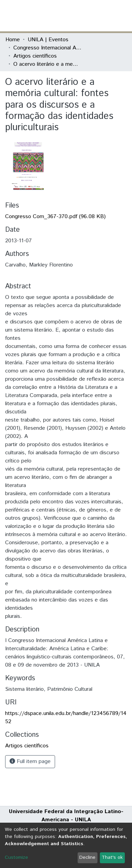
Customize (16, 857)
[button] (87, 16)
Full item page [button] (30, 762)
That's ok (112, 857)
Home (13, 40)
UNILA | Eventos (48, 40)
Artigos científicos (35, 56)
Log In (101, 16)
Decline (87, 857)
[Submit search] (77, 16)
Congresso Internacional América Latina (48, 48)
